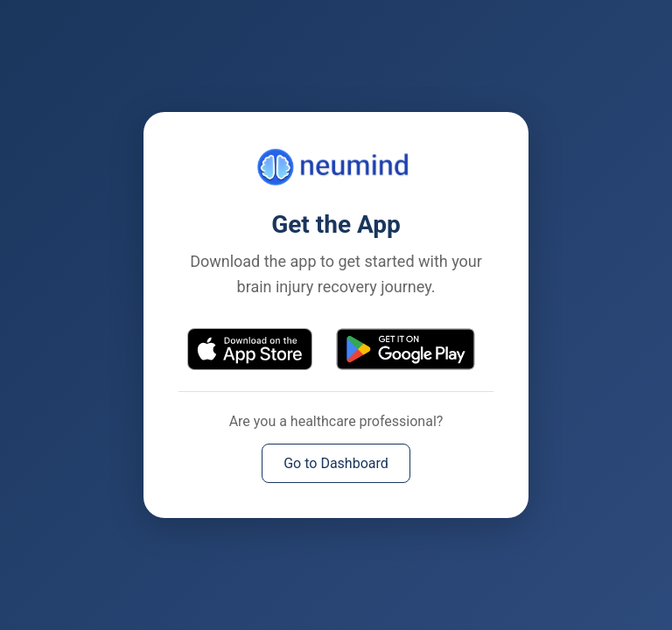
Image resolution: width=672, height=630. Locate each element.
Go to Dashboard (336, 463)
